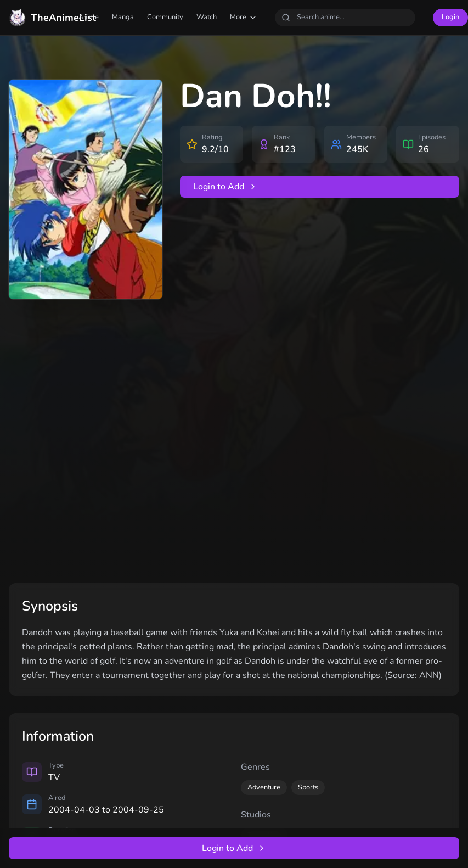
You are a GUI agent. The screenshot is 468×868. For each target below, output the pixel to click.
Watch (207, 17)
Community (165, 17)
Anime (89, 17)
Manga (123, 17)
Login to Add (225, 187)
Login (450, 17)
